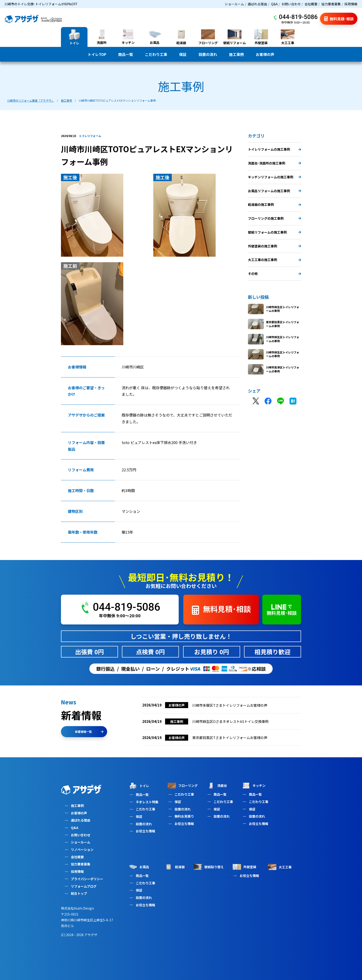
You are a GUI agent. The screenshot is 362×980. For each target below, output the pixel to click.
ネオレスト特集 (147, 802)
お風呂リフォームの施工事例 (275, 191)
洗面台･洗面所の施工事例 (275, 163)
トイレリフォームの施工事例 (275, 149)
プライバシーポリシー (87, 879)
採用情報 (351, 4)
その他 (275, 274)
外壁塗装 (244, 867)
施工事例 (236, 54)
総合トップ (79, 893)
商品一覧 (126, 54)
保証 (183, 54)
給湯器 (175, 867)
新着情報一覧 (89, 732)
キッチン (254, 786)
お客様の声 (265, 54)
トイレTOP (97, 54)
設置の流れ (208, 54)
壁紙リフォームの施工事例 (275, 232)
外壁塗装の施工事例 (275, 246)
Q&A (274, 4)
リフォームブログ (84, 886)
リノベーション (82, 849)
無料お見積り (184, 816)
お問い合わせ (291, 4)
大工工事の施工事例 (275, 260)
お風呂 (139, 867)
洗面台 (217, 786)
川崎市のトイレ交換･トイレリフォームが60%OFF (41, 4)
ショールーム (234, 4)
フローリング (183, 786)
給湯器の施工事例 (275, 204)
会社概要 (311, 4)
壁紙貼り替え (209, 867)
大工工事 (280, 867)
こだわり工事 (156, 54)
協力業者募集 (331, 4)
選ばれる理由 (257, 4)
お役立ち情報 (145, 831)
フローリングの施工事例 (275, 218)
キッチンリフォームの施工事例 (275, 177)
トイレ (139, 786)
